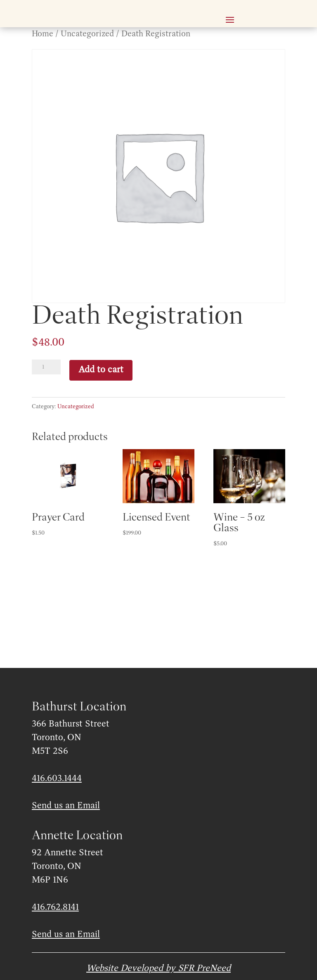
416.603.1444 (57, 779)
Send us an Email (66, 806)
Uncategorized (87, 34)
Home (43, 34)
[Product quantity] (46, 367)
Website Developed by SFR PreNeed (158, 968)
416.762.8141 (55, 907)
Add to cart (101, 370)
